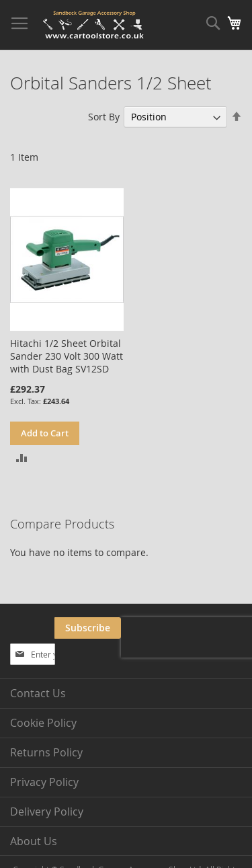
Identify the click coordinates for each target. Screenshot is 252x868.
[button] (22, 457)
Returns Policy (46, 752)
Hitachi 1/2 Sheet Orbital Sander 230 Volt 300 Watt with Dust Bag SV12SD (67, 356)
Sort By (104, 117)
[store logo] (94, 25)
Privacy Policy (44, 782)
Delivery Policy (47, 812)
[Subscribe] (88, 628)
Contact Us (38, 693)
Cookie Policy (43, 723)
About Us (34, 841)
